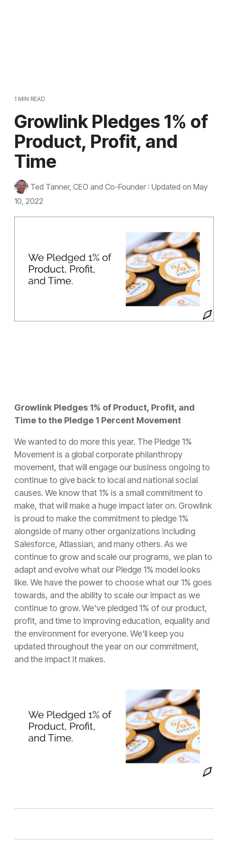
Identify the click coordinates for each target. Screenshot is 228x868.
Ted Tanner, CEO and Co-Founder (81, 187)
